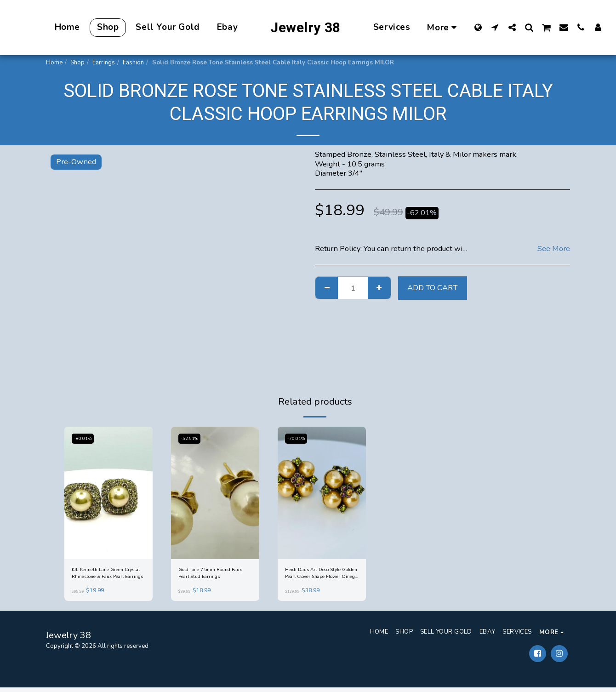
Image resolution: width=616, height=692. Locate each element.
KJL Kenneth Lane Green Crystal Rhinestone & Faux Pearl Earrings (107, 576)
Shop (77, 63)
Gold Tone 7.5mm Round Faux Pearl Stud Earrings (212, 575)
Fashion (133, 63)
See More (554, 249)
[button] (495, 27)
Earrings (104, 63)
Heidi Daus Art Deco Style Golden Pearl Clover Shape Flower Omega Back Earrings (322, 576)
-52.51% (191, 438)
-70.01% (298, 438)
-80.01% (85, 438)
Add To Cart (432, 288)
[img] (108, 493)
